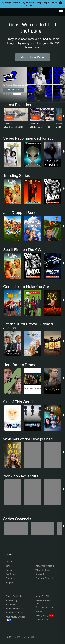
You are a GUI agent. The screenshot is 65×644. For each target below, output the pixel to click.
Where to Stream (43, 570)
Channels (10, 578)
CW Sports (11, 574)
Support (9, 582)
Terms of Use (42, 620)
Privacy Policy (41, 2)
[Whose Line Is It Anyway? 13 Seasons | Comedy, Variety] (32, 85)
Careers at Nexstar (44, 607)
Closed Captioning (14, 596)
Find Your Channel (44, 578)
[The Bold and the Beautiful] (42, 529)
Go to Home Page (32, 57)
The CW (6, 11)
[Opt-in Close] (60, 3)
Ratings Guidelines (14, 609)
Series (8, 566)
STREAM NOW (14, 90)
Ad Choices (11, 604)
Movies (9, 570)
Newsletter (41, 574)
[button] (64, 118)
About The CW (42, 596)
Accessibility (11, 600)
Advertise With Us (14, 613)
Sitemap (39, 611)
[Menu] (61, 12)
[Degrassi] (16, 529)
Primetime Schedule (45, 566)
